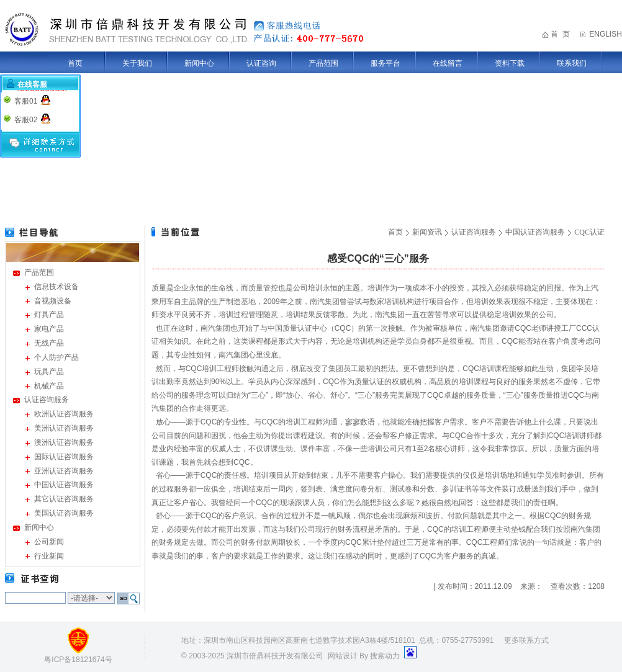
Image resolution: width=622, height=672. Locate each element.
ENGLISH (606, 34)
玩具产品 (49, 372)
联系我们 (572, 63)
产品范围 (323, 63)
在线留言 (448, 63)
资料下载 (510, 63)
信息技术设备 (56, 287)
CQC (343, 328)
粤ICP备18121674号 (78, 660)
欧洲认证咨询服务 (64, 414)
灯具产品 (49, 315)
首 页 (560, 34)
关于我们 (137, 63)
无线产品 (49, 343)
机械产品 (49, 386)
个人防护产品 (56, 357)
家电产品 (49, 329)
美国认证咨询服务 (64, 513)
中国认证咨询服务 (64, 485)
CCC (584, 328)
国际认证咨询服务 (64, 457)
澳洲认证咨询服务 (64, 442)
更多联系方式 (526, 640)
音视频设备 (53, 301)
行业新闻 (49, 556)
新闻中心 (199, 63)
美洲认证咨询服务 (64, 428)
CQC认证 (589, 232)
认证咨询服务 (47, 400)
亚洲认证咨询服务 (64, 471)
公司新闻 (49, 542)
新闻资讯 (427, 232)
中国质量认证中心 (297, 328)
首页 (75, 63)
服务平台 (385, 63)
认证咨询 (261, 63)
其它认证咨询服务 (64, 499)
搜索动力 (385, 656)
